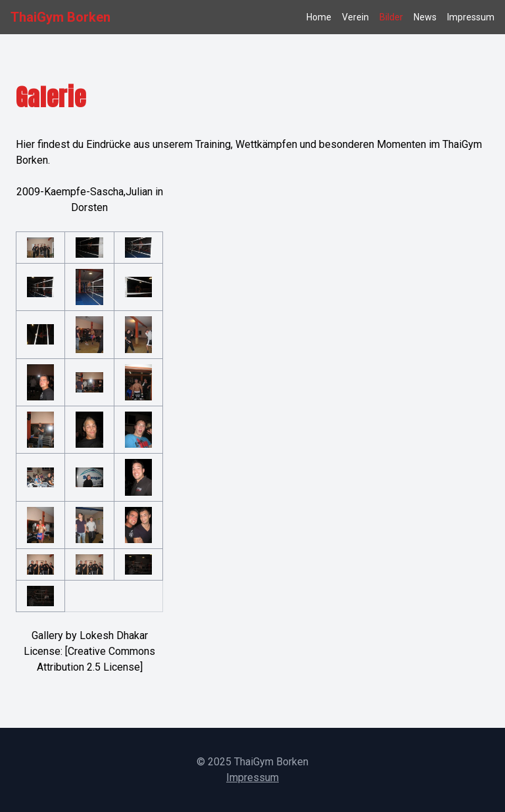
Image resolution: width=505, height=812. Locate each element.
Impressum (471, 17)
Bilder (391, 17)
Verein (355, 17)
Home (319, 17)
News (425, 17)
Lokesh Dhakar (114, 635)
